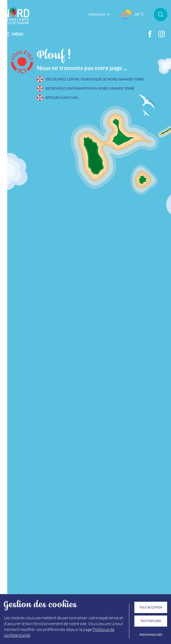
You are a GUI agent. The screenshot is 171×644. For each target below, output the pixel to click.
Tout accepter (151, 607)
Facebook (150, 34)
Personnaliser (151, 635)
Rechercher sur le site (161, 14)
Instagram (162, 34)
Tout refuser (151, 621)
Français (99, 14)
